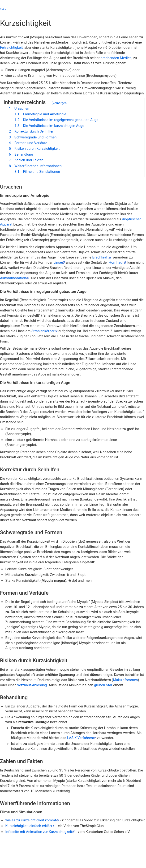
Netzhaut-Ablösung (32, 685)
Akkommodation (13, 278)
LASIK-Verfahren (80, 738)
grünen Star (103, 685)
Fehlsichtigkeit (11, 48)
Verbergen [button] (60, 103)
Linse (58, 262)
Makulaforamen (125, 680)
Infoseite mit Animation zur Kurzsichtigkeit (39, 832)
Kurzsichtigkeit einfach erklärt (29, 826)
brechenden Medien (116, 58)
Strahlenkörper (43, 331)
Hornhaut (116, 262)
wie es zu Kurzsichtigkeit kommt (31, 820)
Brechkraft (100, 257)
